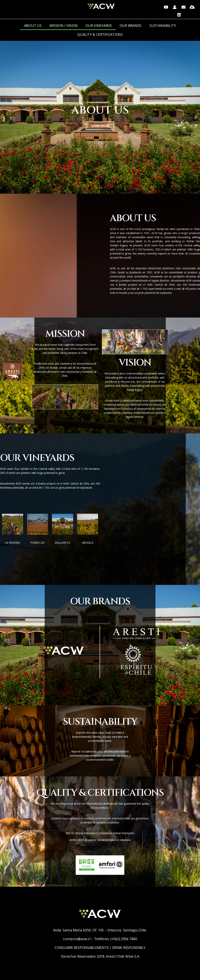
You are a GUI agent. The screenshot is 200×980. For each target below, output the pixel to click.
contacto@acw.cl (77, 939)
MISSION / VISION (64, 25)
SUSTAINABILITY (163, 25)
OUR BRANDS (131, 25)
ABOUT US (33, 25)
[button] (96, 191)
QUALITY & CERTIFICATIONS (100, 34)
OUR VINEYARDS (99, 25)
